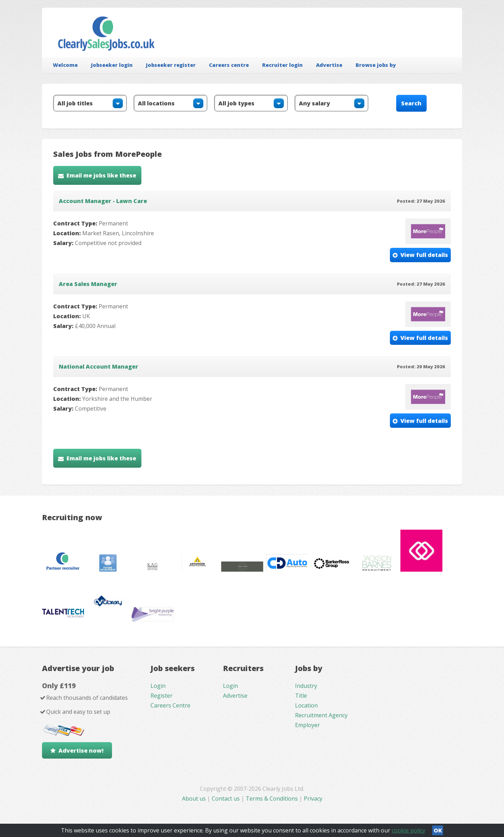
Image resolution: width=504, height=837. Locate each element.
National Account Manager (99, 367)
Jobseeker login (112, 65)
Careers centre (229, 65)
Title (301, 696)
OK (438, 830)
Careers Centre (170, 705)
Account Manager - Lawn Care (103, 201)
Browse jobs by (376, 65)
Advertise (329, 65)
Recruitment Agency (321, 715)
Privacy (313, 798)
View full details (424, 255)
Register (162, 696)
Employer (307, 725)
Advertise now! (81, 751)
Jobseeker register (171, 65)
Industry (306, 686)
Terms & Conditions (272, 798)
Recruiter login (282, 65)
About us (195, 798)
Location (306, 705)
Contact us (226, 798)
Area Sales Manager (88, 284)
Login (158, 686)
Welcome (65, 65)
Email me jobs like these (101, 175)
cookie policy (408, 830)
